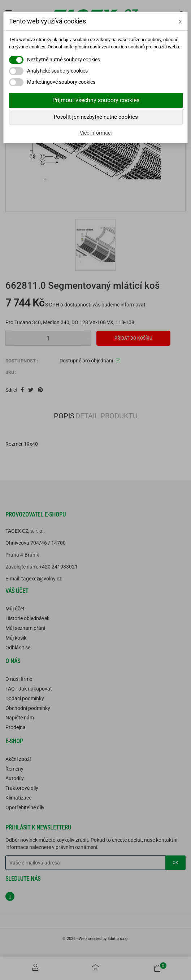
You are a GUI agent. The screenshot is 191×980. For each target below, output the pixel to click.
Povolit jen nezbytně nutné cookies (96, 117)
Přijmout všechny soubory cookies (96, 100)
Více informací (96, 133)
